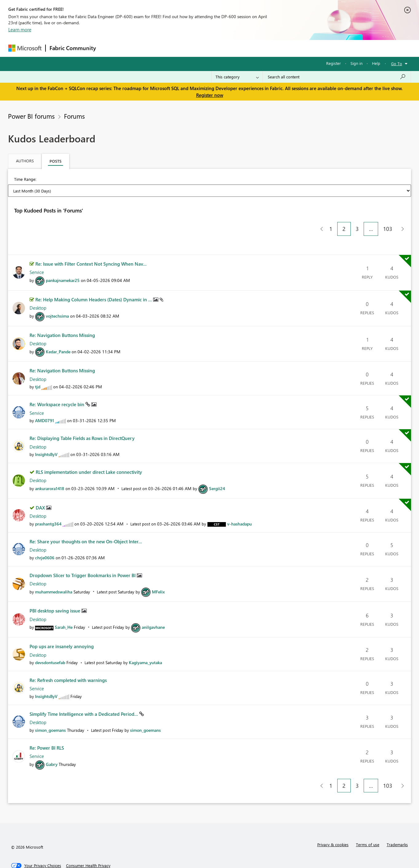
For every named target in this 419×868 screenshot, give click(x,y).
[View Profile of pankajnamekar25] (63, 262)
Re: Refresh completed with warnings (68, 662)
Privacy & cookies (333, 827)
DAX (41, 490)
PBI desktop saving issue (55, 593)
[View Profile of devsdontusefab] (50, 645)
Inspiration (137, 48)
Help (376, 63)
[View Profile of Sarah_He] (64, 609)
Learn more (20, 30)
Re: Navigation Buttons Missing (62, 317)
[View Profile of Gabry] (52, 746)
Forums (110, 48)
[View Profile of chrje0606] (45, 540)
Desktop (38, 290)
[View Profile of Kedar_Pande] (58, 334)
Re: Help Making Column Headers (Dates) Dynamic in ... (94, 282)
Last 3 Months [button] (200, 180)
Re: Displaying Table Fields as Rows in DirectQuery (82, 420)
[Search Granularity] (237, 77)
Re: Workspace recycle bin (57, 386)
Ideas (162, 48)
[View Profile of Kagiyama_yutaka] (145, 645)
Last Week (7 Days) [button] (109, 180)
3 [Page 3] (357, 211)
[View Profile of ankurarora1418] (50, 471)
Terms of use (368, 827)
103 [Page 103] (388, 211)
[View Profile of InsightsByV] (46, 436)
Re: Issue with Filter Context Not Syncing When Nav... (91, 246)
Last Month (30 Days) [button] (157, 180)
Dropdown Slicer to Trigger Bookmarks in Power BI (83, 557)
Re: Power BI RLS (47, 730)
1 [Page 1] (331, 211)
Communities (190, 48)
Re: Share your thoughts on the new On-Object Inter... (86, 524)
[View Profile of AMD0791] (45, 403)
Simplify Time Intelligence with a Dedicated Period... (84, 696)
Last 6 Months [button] (236, 180)
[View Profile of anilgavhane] (153, 609)
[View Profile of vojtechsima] (57, 298)
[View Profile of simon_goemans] (50, 712)
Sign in (356, 63)
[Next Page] (401, 211)
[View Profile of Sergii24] (217, 471)
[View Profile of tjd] (38, 369)
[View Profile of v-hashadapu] (239, 506)
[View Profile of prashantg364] (48, 506)
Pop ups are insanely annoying (62, 628)
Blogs (217, 48)
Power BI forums (31, 116)
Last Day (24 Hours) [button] (64, 180)
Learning (241, 48)
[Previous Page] (319, 211)
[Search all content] (337, 77)
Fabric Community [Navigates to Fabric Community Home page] (73, 48)
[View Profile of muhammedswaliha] (54, 574)
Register (334, 63)
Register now (210, 95)
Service (37, 254)
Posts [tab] (55, 161)
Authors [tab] (25, 161)
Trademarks (397, 827)
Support (267, 48)
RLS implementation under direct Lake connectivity (89, 454)
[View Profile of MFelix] (158, 574)
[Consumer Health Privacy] (88, 848)
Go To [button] (397, 63)
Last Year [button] (267, 180)
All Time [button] (294, 180)
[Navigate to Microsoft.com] (25, 48)
